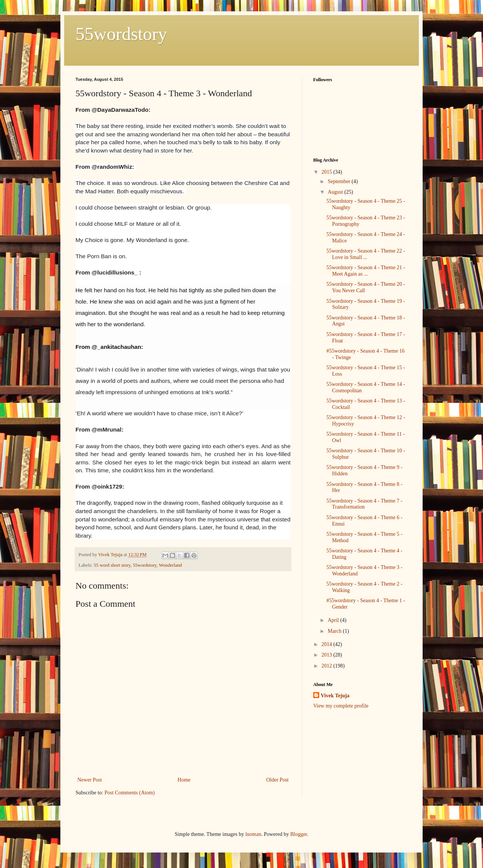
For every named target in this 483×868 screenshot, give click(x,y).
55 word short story (112, 565)
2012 (328, 666)
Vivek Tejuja (335, 696)
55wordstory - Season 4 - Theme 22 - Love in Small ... (366, 254)
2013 (328, 655)
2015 (328, 172)
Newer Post (90, 780)
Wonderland (170, 565)
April (334, 620)
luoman (253, 834)
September (339, 181)
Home (184, 780)
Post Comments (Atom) (130, 793)
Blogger (298, 834)
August (336, 192)
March (335, 631)
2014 (328, 644)
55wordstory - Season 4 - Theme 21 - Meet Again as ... (366, 271)
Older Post (278, 780)
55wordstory (121, 34)
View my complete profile (341, 706)
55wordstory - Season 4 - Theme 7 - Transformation (365, 504)
